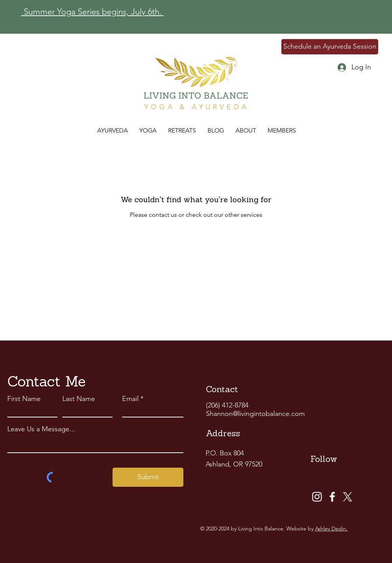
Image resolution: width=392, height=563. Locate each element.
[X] (348, 497)
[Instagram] (317, 497)
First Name (24, 399)
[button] (182, 131)
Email (130, 399)
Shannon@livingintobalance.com (255, 414)
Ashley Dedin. (331, 529)
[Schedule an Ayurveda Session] (330, 47)
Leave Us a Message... (41, 429)
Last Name (79, 399)
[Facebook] (332, 497)
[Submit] (148, 477)
